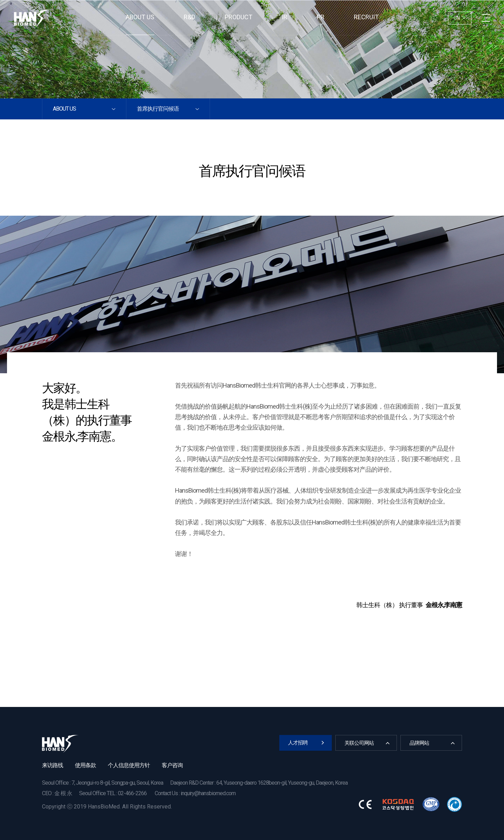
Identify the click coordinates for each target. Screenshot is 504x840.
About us (140, 17)
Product (239, 17)
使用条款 (85, 765)
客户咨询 (172, 765)
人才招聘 (298, 743)
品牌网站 (419, 743)
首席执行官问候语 (158, 109)
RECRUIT (366, 17)
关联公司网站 (359, 743)
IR (285, 17)
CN (457, 18)
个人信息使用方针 (129, 765)
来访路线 (52, 765)
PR (321, 17)
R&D (190, 17)
